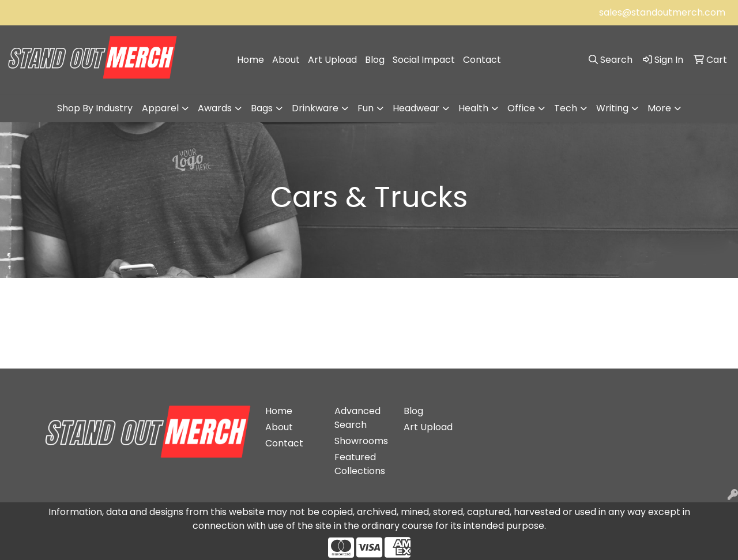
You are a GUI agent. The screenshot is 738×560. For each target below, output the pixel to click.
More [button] (659, 108)
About (286, 60)
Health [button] (473, 108)
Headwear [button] (416, 108)
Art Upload (332, 60)
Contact (482, 60)
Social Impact (424, 60)
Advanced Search (357, 418)
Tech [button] (566, 108)
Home (251, 60)
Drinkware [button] (315, 108)
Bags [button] (262, 108)
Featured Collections (360, 464)
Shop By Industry (95, 108)
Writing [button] (612, 108)
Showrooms (361, 441)
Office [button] (521, 108)
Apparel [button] (160, 108)
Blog (375, 60)
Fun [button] (366, 108)
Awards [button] (215, 108)
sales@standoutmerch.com (662, 12)
